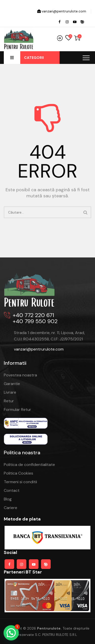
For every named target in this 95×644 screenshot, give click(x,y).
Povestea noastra (20, 375)
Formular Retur (17, 410)
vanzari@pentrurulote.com (61, 11)
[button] (11, 633)
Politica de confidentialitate (29, 465)
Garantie (12, 384)
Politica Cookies (18, 473)
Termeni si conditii (20, 482)
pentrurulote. (49, 628)
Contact (12, 490)
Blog (8, 499)
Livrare (10, 392)
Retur (9, 401)
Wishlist (68, 38)
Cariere (11, 508)
